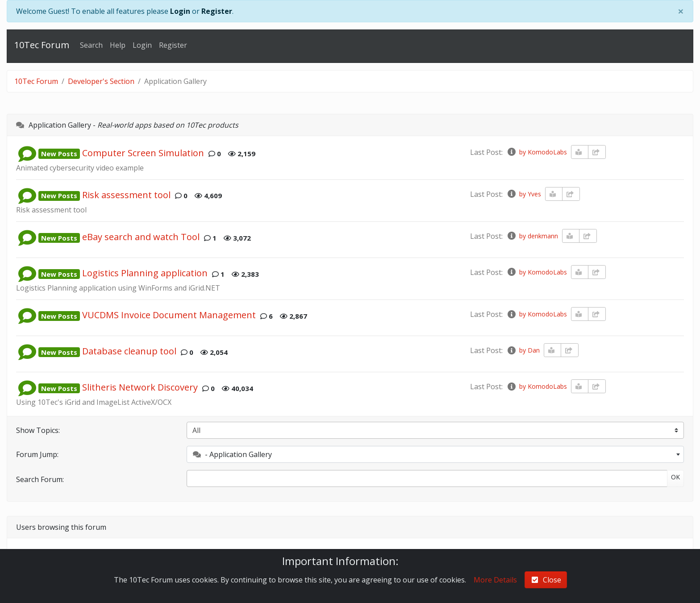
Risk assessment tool (126, 195)
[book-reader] (580, 152)
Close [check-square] (546, 580)
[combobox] (435, 454)
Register (217, 11)
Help (118, 45)
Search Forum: (40, 479)
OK (675, 477)
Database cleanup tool (129, 351)
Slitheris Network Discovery (140, 388)
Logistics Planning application (145, 273)
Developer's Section (101, 81)
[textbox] (435, 454)
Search (91, 45)
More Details (495, 580)
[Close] (681, 11)
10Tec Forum (42, 45)
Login (180, 11)
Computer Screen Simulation (143, 153)
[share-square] (597, 152)
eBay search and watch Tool (141, 237)
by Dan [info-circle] (523, 350)
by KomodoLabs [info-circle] (537, 152)
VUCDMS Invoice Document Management (169, 315)
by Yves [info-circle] (524, 194)
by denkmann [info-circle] (532, 236)
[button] (27, 153)
